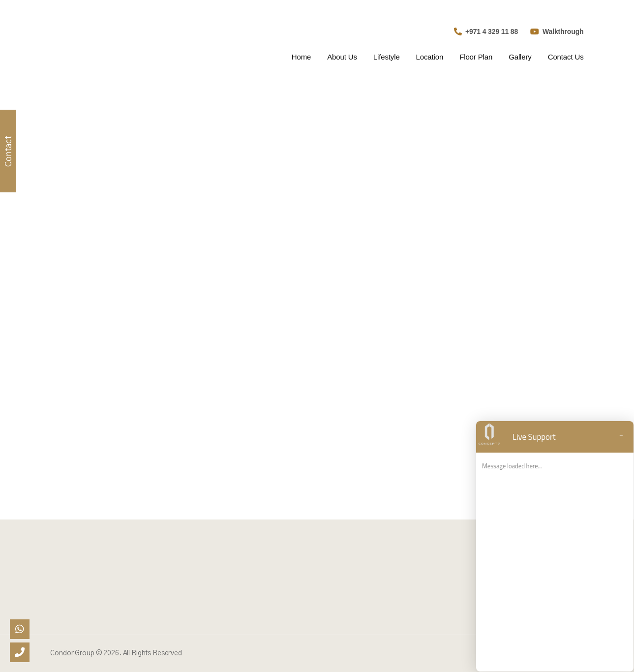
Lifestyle (387, 57)
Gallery (520, 57)
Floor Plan (476, 57)
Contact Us (566, 57)
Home (301, 57)
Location (430, 57)
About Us (342, 57)
